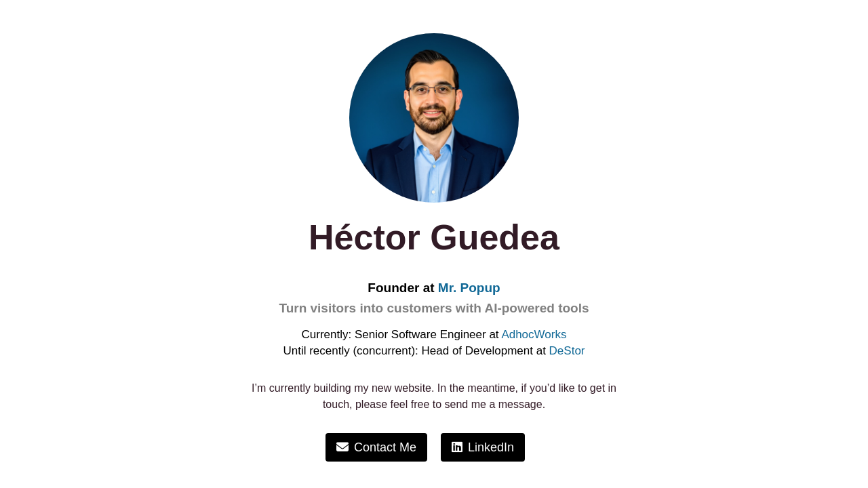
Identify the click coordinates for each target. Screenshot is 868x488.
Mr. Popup (469, 288)
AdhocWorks (534, 334)
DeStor (567, 351)
